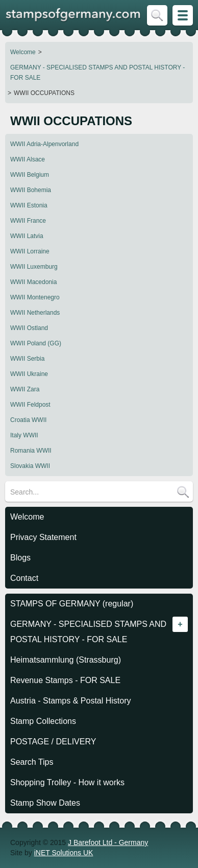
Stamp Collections (43, 721)
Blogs (20, 558)
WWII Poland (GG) (36, 343)
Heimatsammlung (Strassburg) (66, 660)
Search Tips (32, 762)
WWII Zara (25, 389)
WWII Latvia (27, 236)
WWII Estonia (29, 205)
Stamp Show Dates (45, 803)
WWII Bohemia (31, 190)
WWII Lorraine (30, 251)
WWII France (28, 221)
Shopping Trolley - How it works (67, 782)
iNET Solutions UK (64, 853)
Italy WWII (24, 435)
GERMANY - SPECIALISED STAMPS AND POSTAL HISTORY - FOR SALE (97, 73)
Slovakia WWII (30, 466)
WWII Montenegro (35, 297)
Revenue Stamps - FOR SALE (65, 680)
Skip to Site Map (183, 15)
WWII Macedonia (33, 282)
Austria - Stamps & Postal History (71, 701)
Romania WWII (31, 451)
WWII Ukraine (29, 374)
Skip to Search (157, 15)
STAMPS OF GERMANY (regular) (72, 604)
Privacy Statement (43, 537)
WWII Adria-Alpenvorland (44, 144)
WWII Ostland (29, 328)
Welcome (23, 52)
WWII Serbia (27, 359)
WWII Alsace (28, 159)
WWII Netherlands (35, 313)
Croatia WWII (28, 420)
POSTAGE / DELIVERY (53, 742)
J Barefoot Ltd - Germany (108, 842)
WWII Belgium (30, 175)
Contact (24, 578)
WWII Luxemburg (34, 267)
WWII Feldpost (30, 405)
